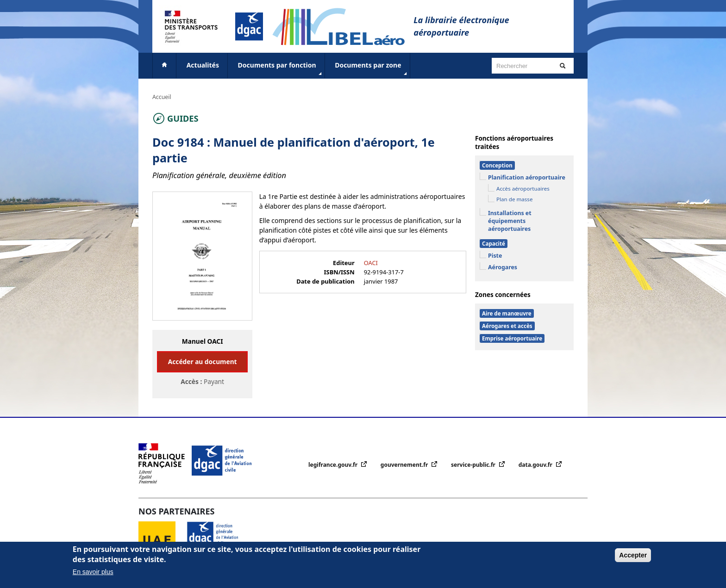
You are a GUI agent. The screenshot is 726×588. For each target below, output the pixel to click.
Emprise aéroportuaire (512, 338)
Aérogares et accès (507, 326)
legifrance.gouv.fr (334, 465)
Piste (495, 256)
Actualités (203, 65)
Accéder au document (203, 362)
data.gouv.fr (536, 465)
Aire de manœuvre (507, 313)
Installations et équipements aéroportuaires (510, 221)
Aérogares (503, 267)
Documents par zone (372, 69)
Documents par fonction (281, 69)
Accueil (162, 97)
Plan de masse (514, 199)
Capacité (494, 244)
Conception (497, 165)
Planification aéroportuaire (527, 177)
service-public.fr (474, 465)
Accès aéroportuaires (523, 189)
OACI (371, 263)
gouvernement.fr (405, 465)
